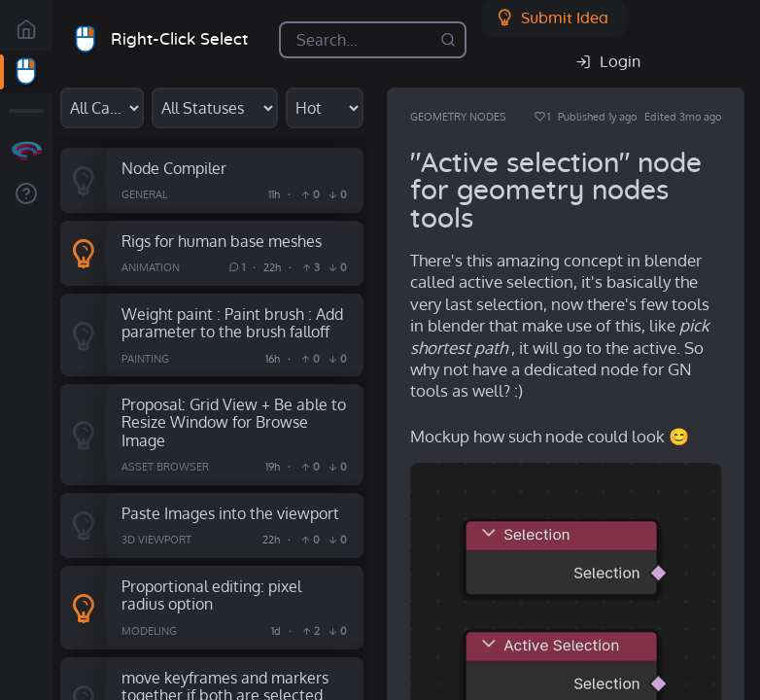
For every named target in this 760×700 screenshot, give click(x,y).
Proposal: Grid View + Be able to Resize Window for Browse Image (234, 422)
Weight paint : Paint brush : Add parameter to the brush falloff (232, 323)
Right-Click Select (179, 39)
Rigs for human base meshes (222, 241)
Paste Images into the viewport (230, 513)
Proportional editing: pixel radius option (211, 595)
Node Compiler (174, 168)
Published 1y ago (597, 117)
